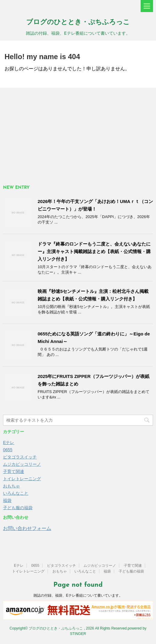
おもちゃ (11, 486)
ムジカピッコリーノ (22, 464)
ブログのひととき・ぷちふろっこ (78, 22)
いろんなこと (16, 493)
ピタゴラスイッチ (20, 457)
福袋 (7, 500)
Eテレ (9, 443)
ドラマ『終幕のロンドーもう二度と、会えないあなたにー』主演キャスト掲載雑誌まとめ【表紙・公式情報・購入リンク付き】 (94, 251)
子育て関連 (14, 471)
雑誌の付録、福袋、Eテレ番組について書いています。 (78, 595)
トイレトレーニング (22, 479)
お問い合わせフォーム (27, 528)
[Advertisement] (78, 136)
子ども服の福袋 (18, 508)
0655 (8, 450)
